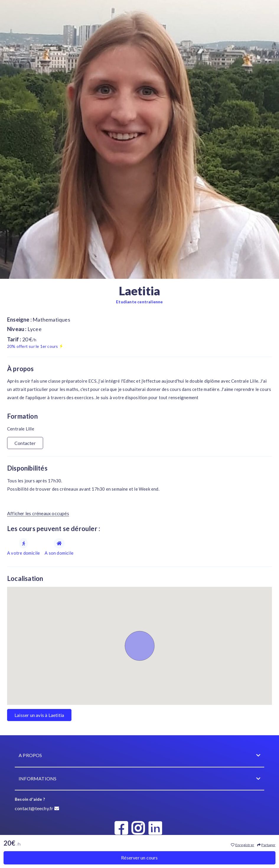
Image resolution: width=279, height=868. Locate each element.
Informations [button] (139, 779)
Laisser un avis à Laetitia (39, 715)
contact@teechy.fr (37, 808)
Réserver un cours (139, 858)
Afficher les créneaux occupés (38, 513)
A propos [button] (139, 755)
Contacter (25, 443)
